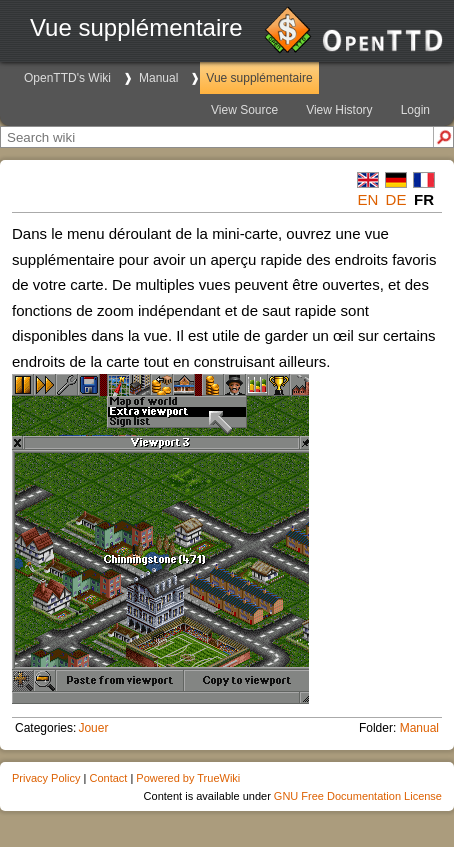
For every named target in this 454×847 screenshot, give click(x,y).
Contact (108, 778)
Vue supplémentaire (259, 78)
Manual (158, 78)
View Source (244, 110)
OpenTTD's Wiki (67, 78)
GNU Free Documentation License (358, 796)
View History (339, 110)
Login (415, 110)
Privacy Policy (46, 778)
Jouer (93, 728)
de (396, 199)
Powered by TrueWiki (188, 778)
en (368, 199)
